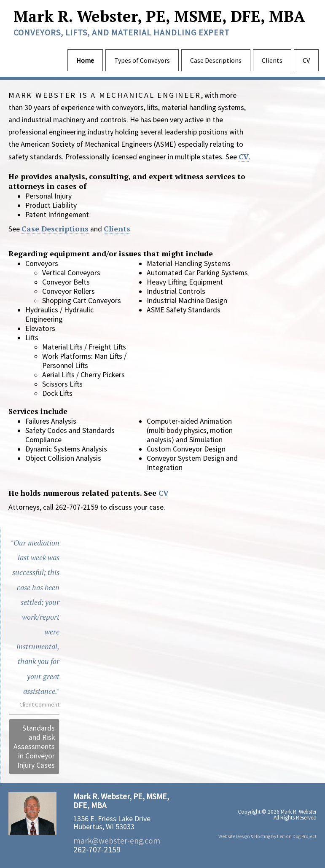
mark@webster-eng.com (117, 841)
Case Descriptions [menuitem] (216, 60)
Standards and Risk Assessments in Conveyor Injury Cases (34, 747)
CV (244, 157)
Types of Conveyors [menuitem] (142, 60)
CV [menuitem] (306, 60)
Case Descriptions (55, 229)
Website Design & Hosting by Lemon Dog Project (267, 836)
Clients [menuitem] (272, 60)
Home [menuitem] (85, 60)
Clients (117, 229)
